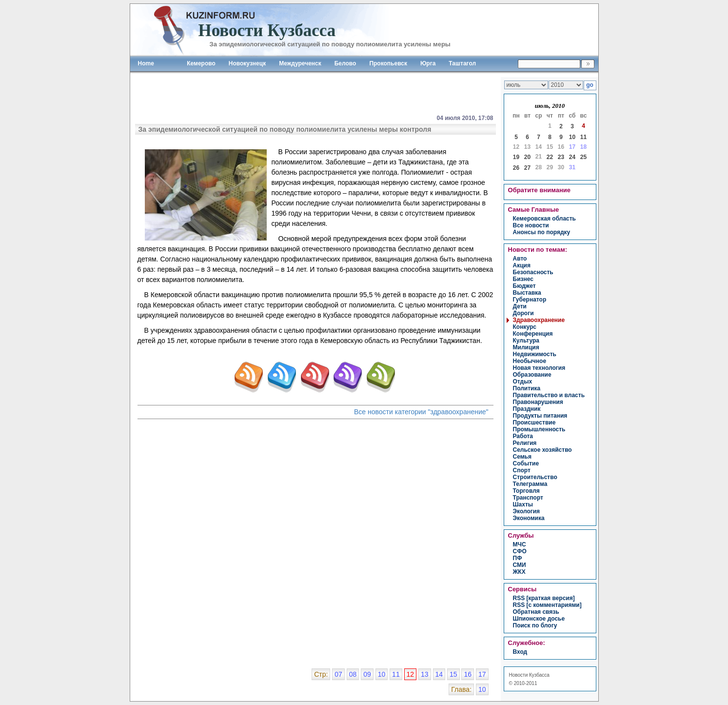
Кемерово (201, 63)
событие (526, 463)
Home (146, 63)
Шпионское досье (539, 619)
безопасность (533, 272)
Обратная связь (536, 612)
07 (338, 674)
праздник (527, 409)
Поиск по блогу (535, 625)
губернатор (530, 300)
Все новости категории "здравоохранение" (421, 412)
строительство (535, 477)
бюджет (524, 286)
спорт (522, 470)
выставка (527, 293)
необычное (530, 361)
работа (523, 436)
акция (522, 265)
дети (520, 306)
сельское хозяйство (542, 450)
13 (425, 674)
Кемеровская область (545, 219)
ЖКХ (519, 572)
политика (527, 388)
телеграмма (530, 484)
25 (583, 157)
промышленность (539, 429)
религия (525, 443)
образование (532, 375)
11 (583, 137)
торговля (526, 491)
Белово (345, 63)
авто (520, 259)
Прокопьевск (388, 63)
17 (482, 674)
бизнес (523, 279)
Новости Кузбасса (529, 675)
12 (411, 674)
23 (561, 157)
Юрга (428, 63)
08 (353, 674)
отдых (523, 382)
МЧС (520, 544)
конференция (533, 334)
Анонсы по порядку (542, 232)
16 (468, 674)
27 (527, 168)
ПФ (518, 558)
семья (522, 457)
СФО (520, 551)
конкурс (525, 327)
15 (453, 674)
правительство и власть (549, 395)
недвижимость (535, 354)
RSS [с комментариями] (547, 605)
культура (526, 341)
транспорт (528, 498)
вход (520, 652)
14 (439, 674)
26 (516, 168)
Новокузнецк (247, 63)
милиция (526, 347)
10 (572, 137)
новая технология (539, 368)
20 (527, 157)
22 (550, 157)
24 (572, 157)
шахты (523, 504)
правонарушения (538, 402)
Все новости (531, 225)
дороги (523, 313)
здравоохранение (539, 320)
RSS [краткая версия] (544, 598)
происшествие (534, 423)
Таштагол (462, 63)
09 (367, 674)
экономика (529, 518)
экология (527, 511)
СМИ (520, 565)
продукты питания (540, 416)
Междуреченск (300, 63)
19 (516, 157)
